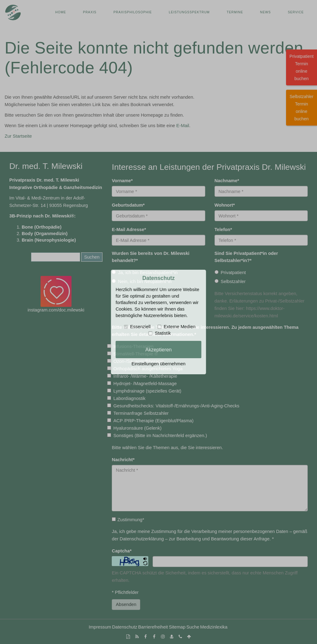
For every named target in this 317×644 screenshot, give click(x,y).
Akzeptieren (158, 350)
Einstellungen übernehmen (158, 364)
